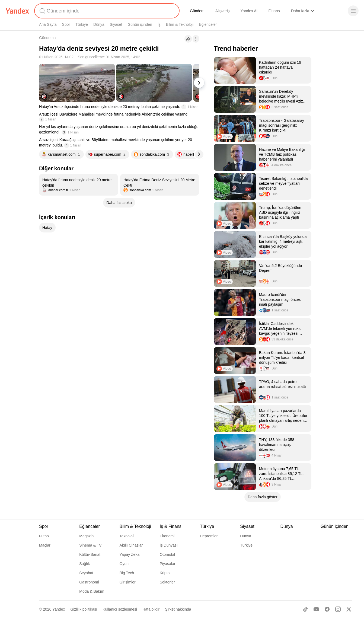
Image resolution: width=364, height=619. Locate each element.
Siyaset (116, 24)
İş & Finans (171, 526)
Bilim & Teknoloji (180, 24)
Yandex (59, 609)
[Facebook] (327, 609)
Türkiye (82, 24)
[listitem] (79, 185)
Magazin (86, 536)
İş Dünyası (169, 545)
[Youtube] (316, 609)
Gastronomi (89, 582)
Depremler (209, 536)
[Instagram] (338, 609)
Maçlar (45, 545)
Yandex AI (249, 11)
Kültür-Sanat (90, 554)
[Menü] (353, 11)
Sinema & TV (90, 545)
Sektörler (167, 582)
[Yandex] (17, 11)
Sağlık (84, 564)
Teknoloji (127, 536)
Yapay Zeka (130, 554)
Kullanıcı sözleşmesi (120, 609)
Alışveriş (223, 11)
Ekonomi (167, 536)
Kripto (165, 573)
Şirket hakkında (178, 609)
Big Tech (127, 573)
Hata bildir (151, 609)
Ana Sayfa (48, 24)
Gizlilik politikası (84, 609)
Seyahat (86, 573)
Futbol (44, 536)
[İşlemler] (196, 39)
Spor (66, 24)
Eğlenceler (208, 24)
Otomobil (167, 554)
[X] (349, 609)
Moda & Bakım (92, 591)
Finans (274, 11)
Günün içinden (140, 24)
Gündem (197, 11)
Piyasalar (168, 564)
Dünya (99, 24)
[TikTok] (305, 609)
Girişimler (128, 582)
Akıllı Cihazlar (131, 545)
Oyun (124, 564)
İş (159, 24)
